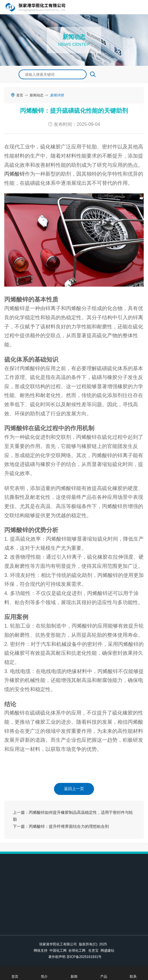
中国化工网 (58, 951)
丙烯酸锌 (15, 174)
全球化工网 (77, 951)
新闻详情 (57, 95)
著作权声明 (57, 957)
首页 (20, 95)
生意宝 (93, 951)
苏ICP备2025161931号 (84, 957)
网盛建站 (107, 951)
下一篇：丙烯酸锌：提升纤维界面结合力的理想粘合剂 (61, 827)
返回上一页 (74, 789)
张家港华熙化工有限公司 (58, 944)
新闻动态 (37, 95)
